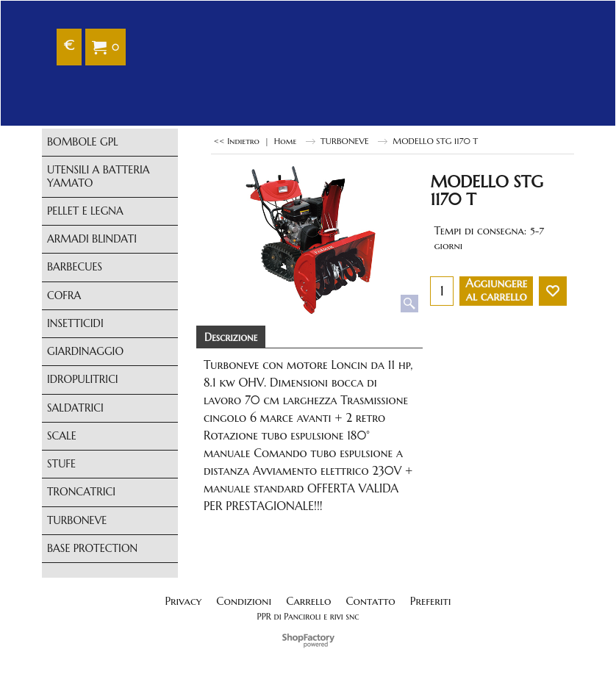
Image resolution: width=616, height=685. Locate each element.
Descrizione (231, 337)
